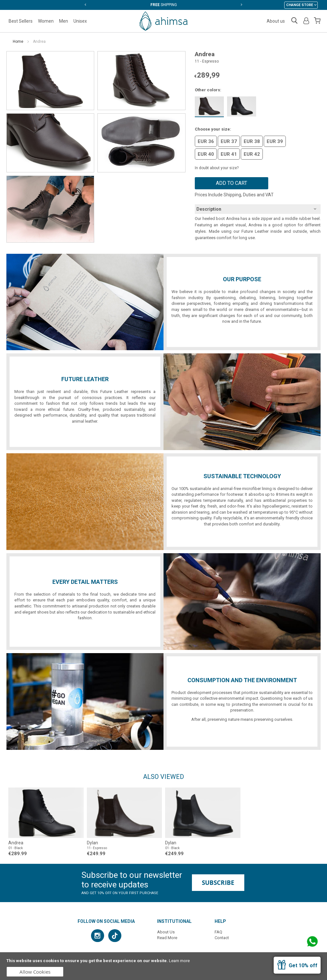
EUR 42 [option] (252, 154)
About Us (166, 932)
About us (276, 21)
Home (18, 41)
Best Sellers (21, 21)
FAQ (218, 932)
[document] (163, 966)
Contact (222, 938)
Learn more (179, 961)
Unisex (80, 21)
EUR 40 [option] (206, 154)
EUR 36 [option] (206, 141)
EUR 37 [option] (229, 141)
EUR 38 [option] (252, 141)
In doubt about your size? (217, 168)
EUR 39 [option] (275, 141)
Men (64, 21)
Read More (167, 938)
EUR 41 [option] (229, 154)
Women (46, 21)
